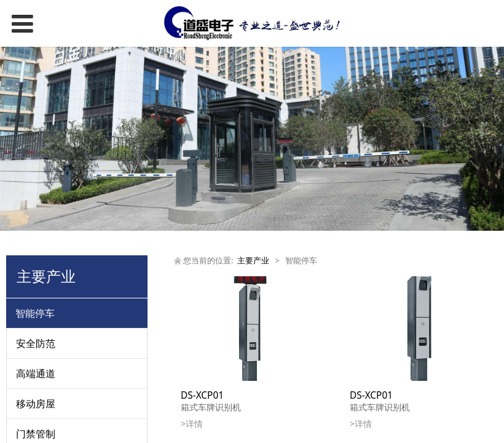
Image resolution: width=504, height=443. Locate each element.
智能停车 (35, 313)
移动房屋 (36, 404)
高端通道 (36, 373)
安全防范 (36, 343)
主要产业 (253, 261)
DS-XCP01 (202, 395)
